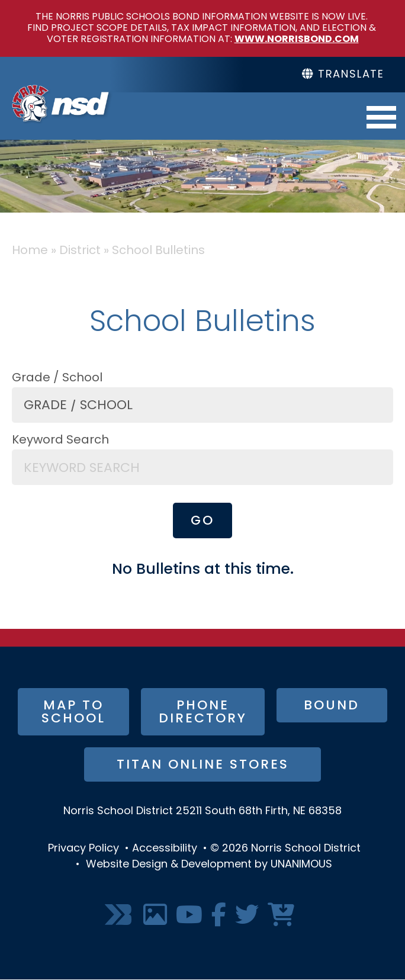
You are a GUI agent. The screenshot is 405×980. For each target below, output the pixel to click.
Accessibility (165, 849)
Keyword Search (60, 441)
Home (30, 251)
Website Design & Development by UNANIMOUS (209, 865)
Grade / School (57, 378)
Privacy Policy (83, 849)
